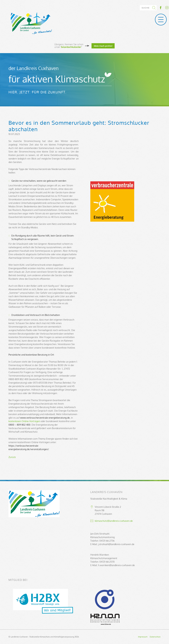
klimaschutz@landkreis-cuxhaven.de (114, 521)
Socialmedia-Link (164, 8)
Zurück (12, 457)
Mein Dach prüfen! (103, 46)
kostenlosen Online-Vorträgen (24, 421)
